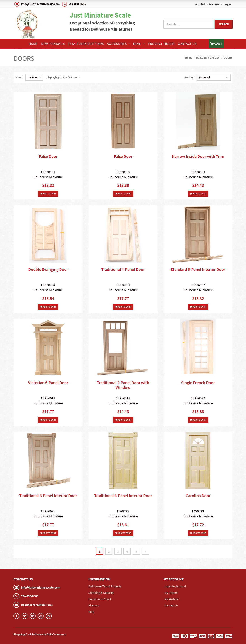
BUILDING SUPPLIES (208, 58)
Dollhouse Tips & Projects (105, 586)
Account (214, 4)
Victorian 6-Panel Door (48, 383)
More (139, 44)
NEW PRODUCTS (53, 44)
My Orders (171, 593)
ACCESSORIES (118, 44)
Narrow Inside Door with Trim (198, 156)
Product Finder (161, 44)
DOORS (228, 58)
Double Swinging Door (48, 269)
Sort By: (189, 77)
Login (227, 4)
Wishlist (200, 4)
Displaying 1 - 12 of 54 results (64, 77)
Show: (19, 77)
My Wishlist (172, 599)
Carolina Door (198, 496)
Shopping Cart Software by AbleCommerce (40, 634)
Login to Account (175, 586)
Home (33, 44)
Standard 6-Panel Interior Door (198, 269)
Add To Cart (48, 194)
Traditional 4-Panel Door (123, 269)
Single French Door (198, 383)
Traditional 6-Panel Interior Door (48, 496)
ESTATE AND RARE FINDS (86, 44)
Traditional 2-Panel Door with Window (123, 385)
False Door (48, 156)
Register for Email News (37, 605)
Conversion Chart (100, 599)
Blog (91, 612)
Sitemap (94, 605)
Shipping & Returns (101, 593)
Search (224, 24)
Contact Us (187, 44)
